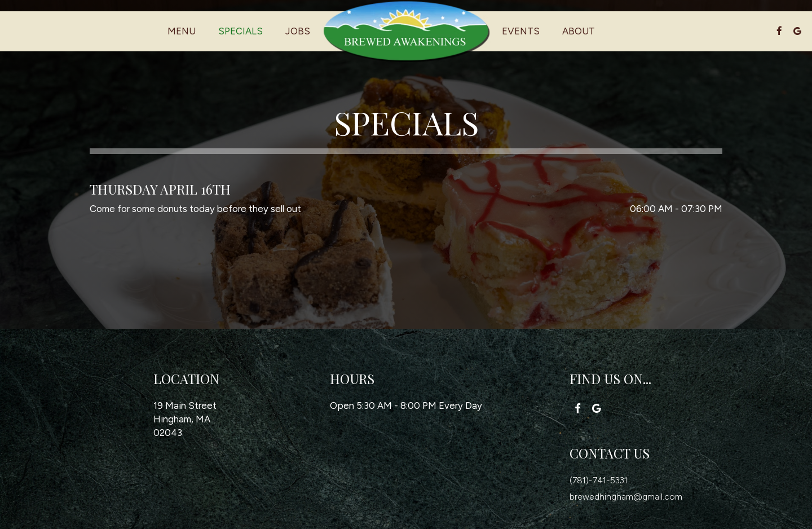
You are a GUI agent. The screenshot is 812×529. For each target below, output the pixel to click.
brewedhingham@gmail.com (626, 496)
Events (521, 31)
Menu (182, 31)
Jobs (298, 31)
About (579, 31)
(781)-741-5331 (599, 480)
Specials (240, 31)
